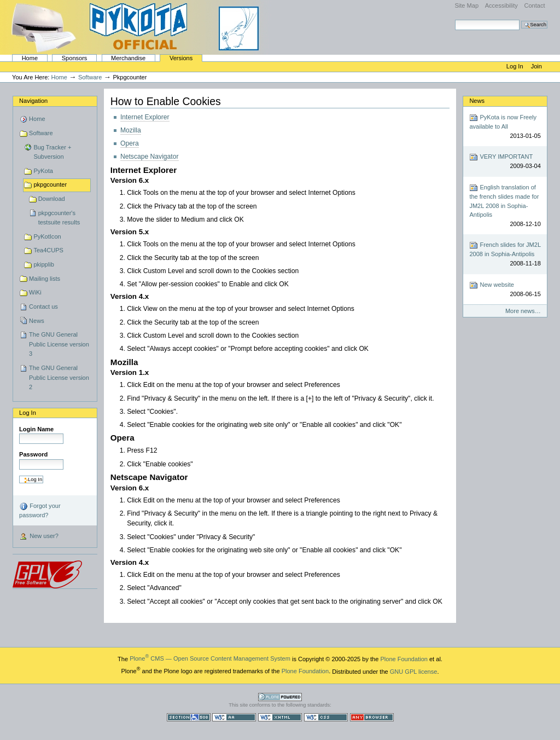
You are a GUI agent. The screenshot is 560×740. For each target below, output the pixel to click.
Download (52, 199)
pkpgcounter (50, 184)
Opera (130, 143)
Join (536, 66)
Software (90, 77)
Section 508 (189, 717)
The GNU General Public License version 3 (59, 344)
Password (33, 454)
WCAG (234, 717)
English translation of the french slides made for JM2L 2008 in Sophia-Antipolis (505, 206)
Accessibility (501, 5)
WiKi (35, 292)
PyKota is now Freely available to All (505, 127)
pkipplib (43, 264)
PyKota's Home (137, 27)
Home (30, 58)
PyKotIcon (47, 236)
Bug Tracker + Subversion (52, 152)
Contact (534, 5)
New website (505, 290)
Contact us (43, 307)
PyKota (43, 171)
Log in (516, 66)
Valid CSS (326, 717)
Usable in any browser (372, 717)
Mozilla (131, 130)
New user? (39, 537)
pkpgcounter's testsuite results (59, 218)
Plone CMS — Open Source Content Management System (210, 658)
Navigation (33, 101)
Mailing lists (45, 279)
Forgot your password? (40, 510)
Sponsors (75, 58)
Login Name (36, 429)
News (37, 321)
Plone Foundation (404, 658)
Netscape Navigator (150, 157)
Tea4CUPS (48, 250)
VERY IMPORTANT (505, 162)
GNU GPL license (414, 671)
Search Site (455, 19)
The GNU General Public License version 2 (59, 377)
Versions (181, 58)
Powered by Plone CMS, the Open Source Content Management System (280, 697)
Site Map (466, 5)
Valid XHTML (280, 717)
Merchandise (128, 58)
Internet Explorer (145, 117)
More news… (523, 311)
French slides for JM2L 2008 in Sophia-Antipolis (505, 254)
